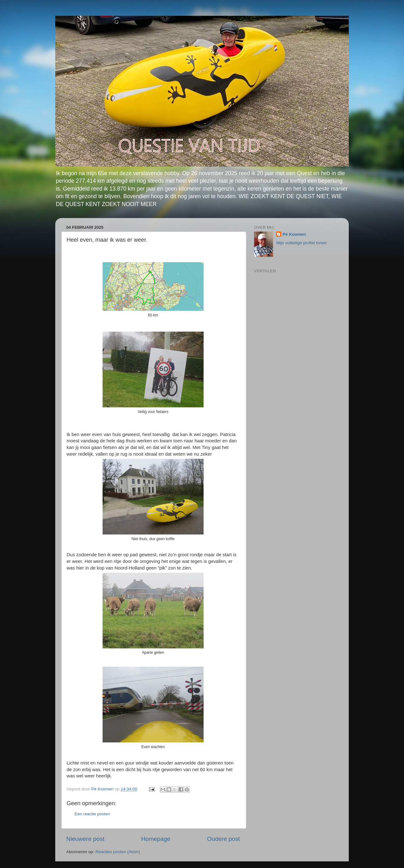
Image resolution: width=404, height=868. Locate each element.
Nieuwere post (85, 839)
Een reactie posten (92, 814)
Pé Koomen (294, 234)
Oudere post (223, 839)
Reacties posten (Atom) (118, 852)
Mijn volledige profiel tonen (301, 243)
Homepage (156, 839)
